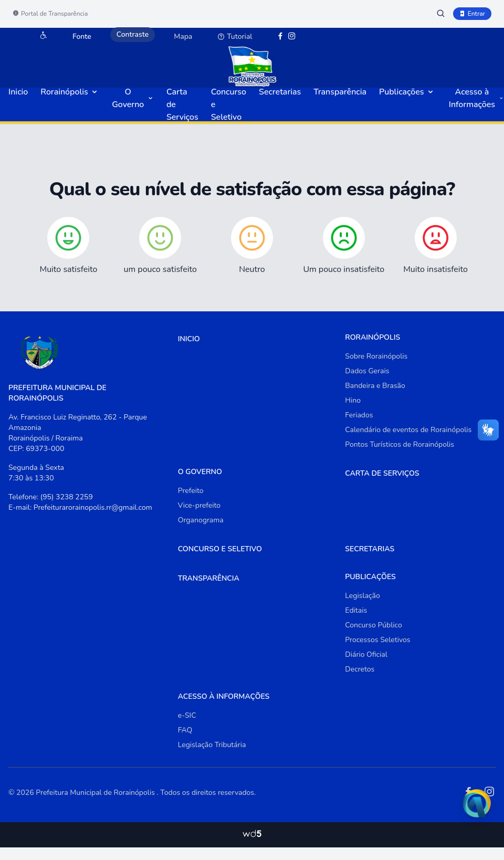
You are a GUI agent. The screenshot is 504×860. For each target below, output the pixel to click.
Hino (353, 400)
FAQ (185, 730)
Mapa (183, 36)
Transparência (340, 92)
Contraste (133, 34)
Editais (356, 610)
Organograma (201, 520)
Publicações (407, 92)
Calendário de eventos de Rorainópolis (408, 430)
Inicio (18, 92)
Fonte (82, 36)
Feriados (359, 415)
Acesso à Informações (476, 98)
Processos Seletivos (377, 640)
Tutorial (235, 36)
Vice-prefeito (199, 505)
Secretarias (280, 92)
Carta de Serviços (382, 473)
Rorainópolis (69, 92)
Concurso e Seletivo (220, 549)
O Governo (133, 98)
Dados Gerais (367, 371)
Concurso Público (373, 625)
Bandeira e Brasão (375, 386)
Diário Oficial (366, 654)
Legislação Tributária (212, 745)
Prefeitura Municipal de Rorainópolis (96, 793)
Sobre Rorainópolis (376, 356)
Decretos (360, 669)
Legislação (362, 596)
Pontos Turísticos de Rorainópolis (400, 444)
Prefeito (191, 491)
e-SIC (187, 715)
